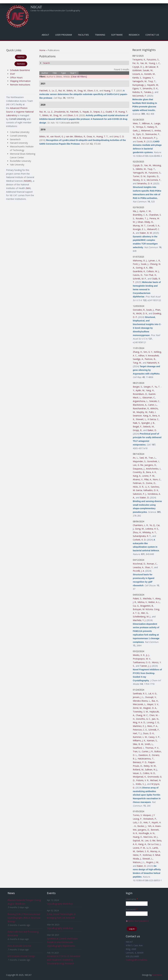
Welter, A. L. (154, 602)
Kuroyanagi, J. (139, 85)
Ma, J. (136, 211)
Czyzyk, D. (138, 165)
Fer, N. (136, 63)
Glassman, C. (149, 397)
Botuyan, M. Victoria (143, 609)
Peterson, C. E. (140, 730)
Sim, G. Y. (148, 352)
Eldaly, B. (149, 222)
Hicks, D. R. (138, 487)
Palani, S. (137, 598)
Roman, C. (152, 564)
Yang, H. (150, 390)
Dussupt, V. (151, 697)
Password (132, 909)
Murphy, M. (142, 412)
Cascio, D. (138, 275)
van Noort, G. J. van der (62, 136)
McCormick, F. (139, 96)
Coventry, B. (139, 472)
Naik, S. (136, 423)
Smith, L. (149, 744)
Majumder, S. (139, 461)
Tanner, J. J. (145, 666)
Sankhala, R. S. (140, 693)
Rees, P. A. (152, 726)
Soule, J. (145, 264)
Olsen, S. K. (93, 91)
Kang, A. (147, 416)
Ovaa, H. (91, 136)
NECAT (36, 7)
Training (100, 35)
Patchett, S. (45, 91)
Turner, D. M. (139, 176)
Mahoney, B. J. (140, 261)
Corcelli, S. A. (153, 226)
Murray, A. (155, 851)
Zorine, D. (151, 483)
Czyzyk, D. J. (138, 67)
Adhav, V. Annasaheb (149, 356)
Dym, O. (140, 134)
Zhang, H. (138, 352)
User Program (64, 35)
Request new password (137, 921)
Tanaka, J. (149, 92)
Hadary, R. (152, 127)
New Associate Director (19, 946)
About (45, 35)
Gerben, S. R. (143, 851)
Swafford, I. (138, 748)
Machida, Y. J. (139, 620)
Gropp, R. (137, 430)
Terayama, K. (139, 60)
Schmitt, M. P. (140, 279)
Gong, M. (140, 529)
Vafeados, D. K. (151, 490)
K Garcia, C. (153, 419)
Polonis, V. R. (142, 780)
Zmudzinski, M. (61, 112)
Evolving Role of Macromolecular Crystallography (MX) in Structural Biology (24, 918)
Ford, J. (136, 264)
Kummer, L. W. (140, 737)
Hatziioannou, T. (146, 759)
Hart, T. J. (137, 733)
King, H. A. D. (139, 722)
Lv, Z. (54, 91)
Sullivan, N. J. (151, 770)
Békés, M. (71, 91)
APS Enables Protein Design (21, 956)
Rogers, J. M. (152, 862)
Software (117, 35)
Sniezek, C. (155, 401)
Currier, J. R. (147, 751)
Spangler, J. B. (148, 423)
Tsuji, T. (152, 81)
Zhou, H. (137, 532)
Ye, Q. (152, 525)
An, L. (136, 458)
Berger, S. (138, 387)
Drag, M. (82, 91)
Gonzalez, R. (139, 310)
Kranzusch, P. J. (150, 138)
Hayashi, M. (153, 85)
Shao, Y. (149, 567)
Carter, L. (153, 405)
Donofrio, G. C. (143, 719)
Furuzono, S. (153, 60)
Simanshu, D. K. (150, 88)
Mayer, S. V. (153, 704)
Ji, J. (148, 655)
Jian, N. (155, 719)
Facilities (83, 35)
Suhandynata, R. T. (142, 536)
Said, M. (143, 458)
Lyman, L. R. (154, 261)
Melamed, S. (147, 131)
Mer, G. (145, 613)
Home (42, 50)
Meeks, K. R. (139, 655)
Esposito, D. (153, 176)
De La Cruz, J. (154, 844)
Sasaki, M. (148, 70)
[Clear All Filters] (79, 77)
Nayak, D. (87, 112)
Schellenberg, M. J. (142, 617)
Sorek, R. (141, 141)
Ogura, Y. (137, 88)
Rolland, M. (138, 770)
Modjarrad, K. (140, 777)
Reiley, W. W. (150, 766)
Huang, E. (137, 837)
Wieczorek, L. (139, 704)
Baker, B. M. (146, 233)
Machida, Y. (149, 598)
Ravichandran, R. (141, 408)
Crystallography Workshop (60, 904)
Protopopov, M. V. (142, 659)
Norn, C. (157, 479)
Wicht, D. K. (142, 313)
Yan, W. (144, 63)
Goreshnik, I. (153, 461)
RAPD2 (21, 57)
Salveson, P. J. (140, 494)
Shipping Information (20, 81)
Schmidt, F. (154, 730)
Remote (21, 64)
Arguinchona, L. (140, 401)
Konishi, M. (150, 74)
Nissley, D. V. (139, 180)
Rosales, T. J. (142, 218)
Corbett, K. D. (139, 540)
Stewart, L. (141, 419)
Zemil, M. (137, 708)
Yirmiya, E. (141, 127)
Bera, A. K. (151, 472)
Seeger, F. (149, 387)
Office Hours (16, 77)
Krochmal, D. (139, 564)
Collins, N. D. (149, 773)
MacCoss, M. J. (151, 837)
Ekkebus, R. (80, 136)
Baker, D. (152, 430)
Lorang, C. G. (153, 722)
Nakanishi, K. (153, 363)
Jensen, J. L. (138, 697)
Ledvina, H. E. (152, 529)
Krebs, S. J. (141, 784)
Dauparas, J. (139, 469)
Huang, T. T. (110, 91)
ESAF (13, 74)
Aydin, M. (140, 390)
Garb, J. (136, 131)
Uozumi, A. (138, 74)
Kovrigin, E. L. (139, 229)
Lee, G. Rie (138, 465)
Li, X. (147, 487)
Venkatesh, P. (150, 819)
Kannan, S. (152, 740)
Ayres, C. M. (145, 211)
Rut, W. (62, 91)
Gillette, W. (141, 169)
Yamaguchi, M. (140, 81)
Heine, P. (137, 855)
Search (46, 63)
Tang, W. (137, 363)
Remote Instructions (20, 85)
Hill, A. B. (137, 138)
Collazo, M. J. (153, 271)
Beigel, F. (137, 427)
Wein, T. (137, 123)
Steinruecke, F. (152, 134)
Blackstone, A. (140, 405)
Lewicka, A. (138, 567)
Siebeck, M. (149, 427)
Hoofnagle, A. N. (147, 833)
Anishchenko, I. (153, 469)
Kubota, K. (137, 92)
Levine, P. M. (148, 476)
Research (134, 35)
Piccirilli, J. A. (139, 571)
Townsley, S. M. (141, 712)
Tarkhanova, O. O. (142, 662)
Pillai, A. (148, 479)
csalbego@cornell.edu (137, 960)
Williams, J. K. (139, 740)
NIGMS (28, 181)
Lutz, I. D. (137, 822)
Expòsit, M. (138, 841)
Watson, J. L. (139, 862)
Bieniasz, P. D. (140, 762)
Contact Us (152, 35)
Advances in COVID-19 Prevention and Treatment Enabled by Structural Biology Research (64, 960)
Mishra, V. (142, 602)
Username (132, 899)
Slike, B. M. (138, 744)
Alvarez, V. (138, 479)
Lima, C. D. (119, 136)
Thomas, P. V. (152, 748)
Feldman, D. (139, 483)
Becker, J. (142, 826)
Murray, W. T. (139, 226)
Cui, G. (136, 606)
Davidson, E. (145, 755)
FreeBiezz (157, 975)
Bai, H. (155, 701)
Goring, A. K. (142, 268)
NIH (28, 188)
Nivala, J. (137, 859)
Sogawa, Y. (148, 78)
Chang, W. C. (142, 715)
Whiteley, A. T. (149, 532)
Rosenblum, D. (140, 394)
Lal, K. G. (152, 693)
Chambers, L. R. (141, 525)
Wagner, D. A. (150, 708)
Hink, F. (147, 822)
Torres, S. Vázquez (142, 815)
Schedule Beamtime (20, 70)
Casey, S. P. (154, 737)
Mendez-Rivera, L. (142, 701)
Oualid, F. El (111, 112)
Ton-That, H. (150, 275)
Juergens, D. (150, 465)
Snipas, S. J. (99, 112)
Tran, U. (137, 751)
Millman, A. (147, 123)
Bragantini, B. (147, 606)
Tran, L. (152, 458)
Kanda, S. (137, 78)
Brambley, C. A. (140, 215)
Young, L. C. (154, 63)
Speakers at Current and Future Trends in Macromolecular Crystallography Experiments (62, 942)
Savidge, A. (138, 359)
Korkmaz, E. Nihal (151, 855)
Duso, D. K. (149, 733)
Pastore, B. (150, 359)
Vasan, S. (137, 773)
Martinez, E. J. (139, 726)
